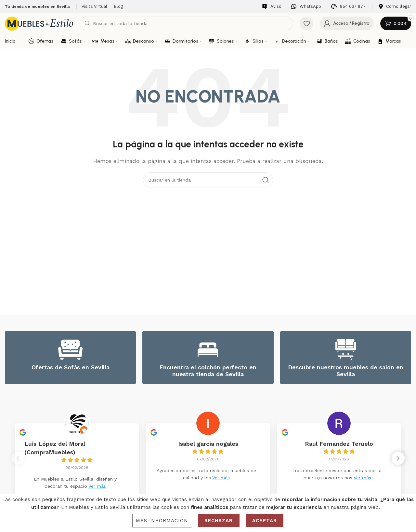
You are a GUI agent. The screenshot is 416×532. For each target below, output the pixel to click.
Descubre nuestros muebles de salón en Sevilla (346, 371)
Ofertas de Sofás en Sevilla (71, 367)
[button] (398, 460)
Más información (162, 521)
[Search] (186, 23)
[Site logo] (39, 23)
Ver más (97, 486)
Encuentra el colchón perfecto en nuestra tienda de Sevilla (208, 371)
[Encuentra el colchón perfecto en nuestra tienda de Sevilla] (208, 350)
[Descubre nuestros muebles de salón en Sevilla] (346, 350)
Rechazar (219, 521)
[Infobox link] (272, 7)
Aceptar (265, 521)
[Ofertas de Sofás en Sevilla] (70, 350)
